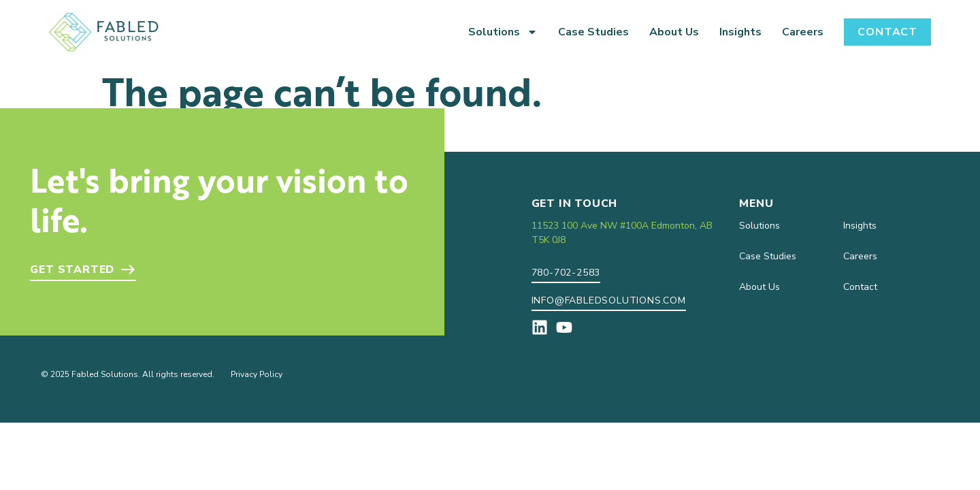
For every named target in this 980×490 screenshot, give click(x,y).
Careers (803, 32)
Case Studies (593, 32)
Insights (740, 32)
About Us (674, 32)
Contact (887, 32)
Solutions (503, 32)
